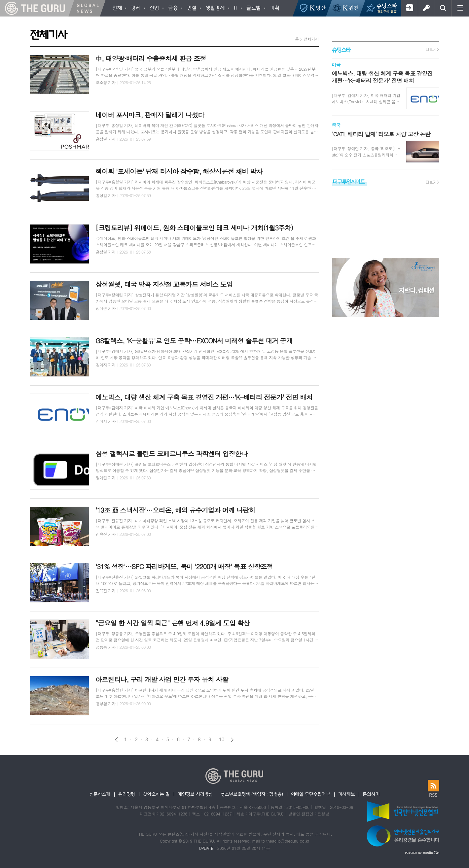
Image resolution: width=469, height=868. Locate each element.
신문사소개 (100, 794)
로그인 (426, 8)
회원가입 (409, 8)
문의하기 (371, 794)
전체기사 (311, 39)
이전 (116, 740)
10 (222, 739)
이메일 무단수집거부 (311, 794)
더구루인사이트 (349, 181)
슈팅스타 (341, 50)
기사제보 (347, 794)
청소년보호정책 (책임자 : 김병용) (252, 794)
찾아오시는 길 (156, 794)
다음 (232, 740)
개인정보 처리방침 (195, 794)
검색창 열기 (443, 8)
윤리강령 (127, 794)
